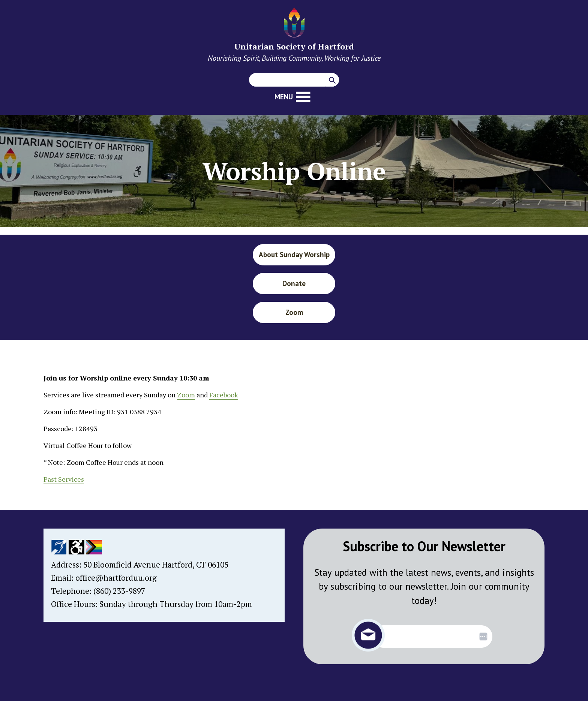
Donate (294, 283)
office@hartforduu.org (116, 578)
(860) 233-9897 (119, 591)
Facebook (224, 395)
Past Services (64, 479)
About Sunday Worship (294, 255)
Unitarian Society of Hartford (294, 46)
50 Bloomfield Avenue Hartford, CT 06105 (156, 565)
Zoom (294, 312)
